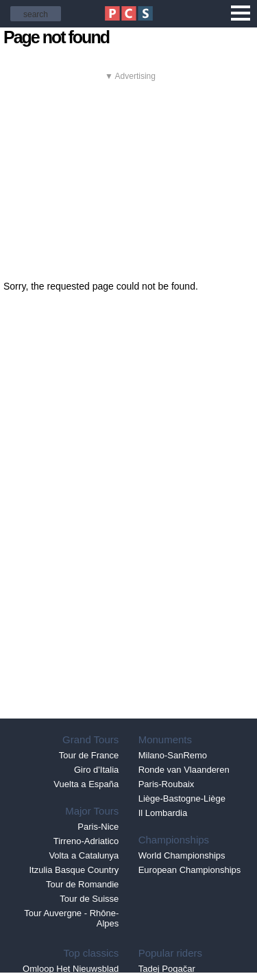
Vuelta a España (86, 784)
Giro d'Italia (96, 770)
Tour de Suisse (89, 899)
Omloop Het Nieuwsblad (71, 969)
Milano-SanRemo (173, 755)
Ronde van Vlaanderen (184, 770)
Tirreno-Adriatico (86, 841)
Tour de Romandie (82, 884)
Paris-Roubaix (167, 784)
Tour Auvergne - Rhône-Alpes (71, 918)
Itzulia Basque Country (74, 870)
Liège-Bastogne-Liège (182, 798)
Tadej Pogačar (167, 969)
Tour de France (89, 755)
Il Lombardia (163, 813)
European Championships (190, 870)
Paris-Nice (98, 827)
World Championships (182, 855)
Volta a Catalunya (84, 855)
